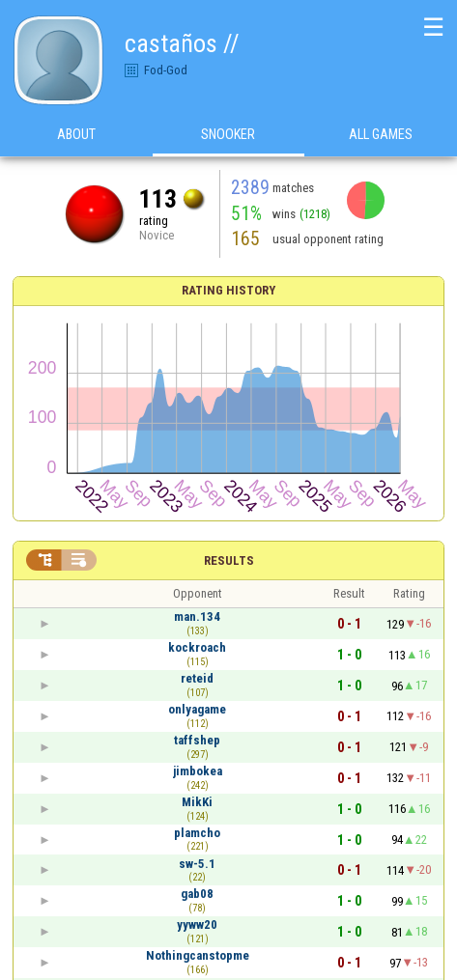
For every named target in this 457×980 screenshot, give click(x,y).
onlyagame (197, 709)
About (76, 134)
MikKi (197, 802)
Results (229, 560)
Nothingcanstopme (198, 955)
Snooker (228, 134)
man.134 (197, 616)
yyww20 (197, 924)
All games (381, 134)
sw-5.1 (197, 864)
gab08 (197, 894)
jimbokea (198, 771)
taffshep (197, 740)
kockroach (197, 647)
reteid (197, 678)
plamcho (197, 833)
